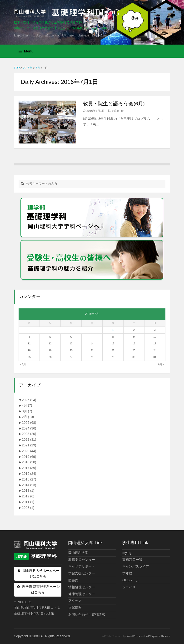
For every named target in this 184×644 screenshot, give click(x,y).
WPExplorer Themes (158, 636)
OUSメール (131, 580)
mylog (127, 553)
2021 (29, 445)
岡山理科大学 (78, 553)
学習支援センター (82, 573)
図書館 (73, 580)
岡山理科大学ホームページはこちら (41, 573)
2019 (29, 457)
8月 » (161, 364)
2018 (29, 462)
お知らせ (118, 111)
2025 (29, 423)
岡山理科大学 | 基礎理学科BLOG (68, 13)
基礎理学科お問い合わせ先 (34, 613)
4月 (27, 405)
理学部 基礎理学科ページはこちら (41, 589)
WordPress (133, 636)
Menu (26, 51)
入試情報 (75, 608)
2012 (28, 496)
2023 (29, 434)
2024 (29, 428)
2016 (29, 474)
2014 (29, 485)
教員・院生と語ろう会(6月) (114, 104)
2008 (28, 508)
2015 (29, 479)
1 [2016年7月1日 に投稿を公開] (113, 330)
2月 (28, 417)
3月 (27, 411)
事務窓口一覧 (132, 560)
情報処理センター (82, 587)
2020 (29, 451)
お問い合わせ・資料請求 (87, 614)
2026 (29, 400)
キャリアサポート (82, 566)
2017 (29, 468)
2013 (28, 491)
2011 (28, 502)
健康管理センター (82, 594)
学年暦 (127, 573)
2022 (29, 440)
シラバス (129, 587)
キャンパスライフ (136, 566)
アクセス (75, 601)
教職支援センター (82, 560)
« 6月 (23, 364)
